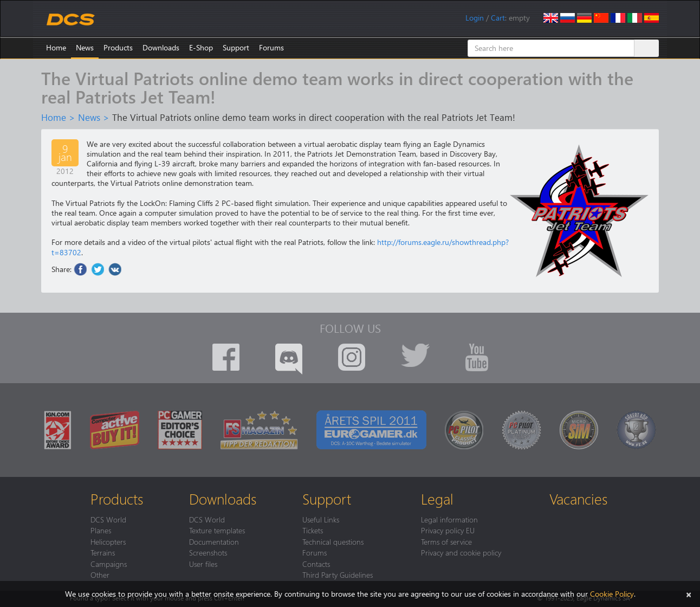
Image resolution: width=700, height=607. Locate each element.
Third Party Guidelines (338, 574)
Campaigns (109, 564)
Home (56, 47)
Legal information (449, 519)
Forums (271, 47)
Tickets (313, 530)
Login (475, 18)
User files (203, 564)
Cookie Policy (612, 594)
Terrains (103, 552)
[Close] (689, 594)
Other (100, 574)
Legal (437, 499)
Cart (498, 18)
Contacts (316, 564)
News (85, 47)
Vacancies (578, 499)
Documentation (214, 541)
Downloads (161, 47)
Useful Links (321, 519)
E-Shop (201, 47)
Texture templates (217, 530)
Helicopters (108, 541)
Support (236, 47)
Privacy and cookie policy (461, 552)
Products (118, 47)
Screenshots (208, 552)
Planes (101, 530)
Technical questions (333, 541)
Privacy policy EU (448, 530)
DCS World (108, 519)
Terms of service (446, 541)
